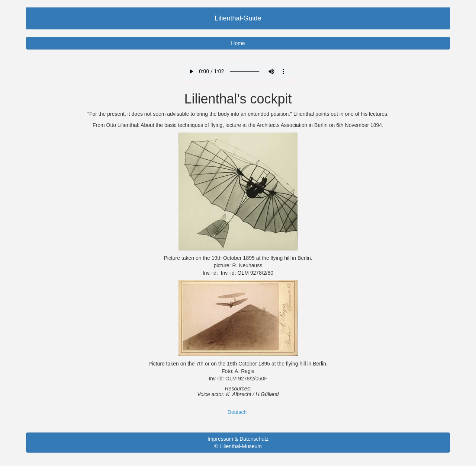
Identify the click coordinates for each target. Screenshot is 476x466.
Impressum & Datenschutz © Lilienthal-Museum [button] (238, 443)
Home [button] (238, 43)
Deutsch (237, 412)
